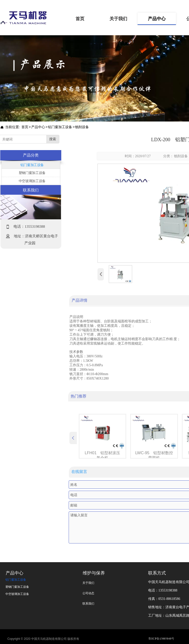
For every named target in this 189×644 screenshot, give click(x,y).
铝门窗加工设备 (60, 127)
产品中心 (38, 127)
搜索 (53, 139)
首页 (25, 127)
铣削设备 (181, 156)
